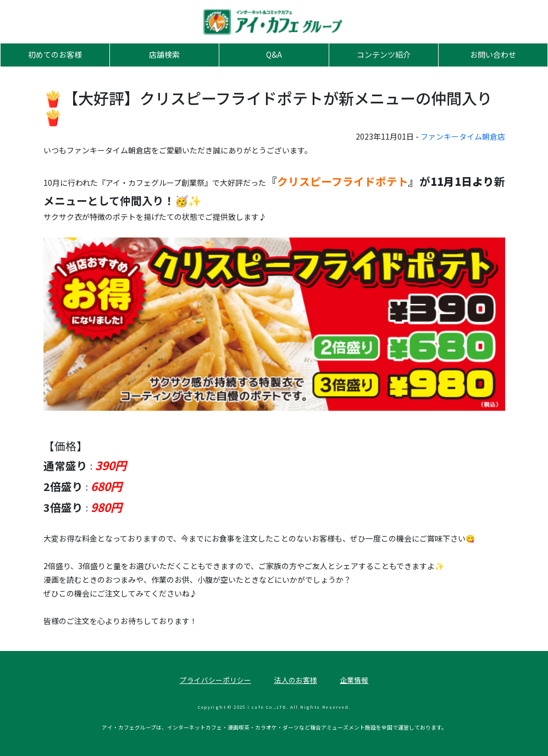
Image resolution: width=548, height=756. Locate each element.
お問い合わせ (493, 54)
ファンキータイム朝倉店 (463, 136)
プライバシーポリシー (215, 680)
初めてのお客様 (55, 54)
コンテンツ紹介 (384, 54)
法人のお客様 (296, 680)
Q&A (274, 54)
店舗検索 (164, 54)
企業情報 (354, 680)
